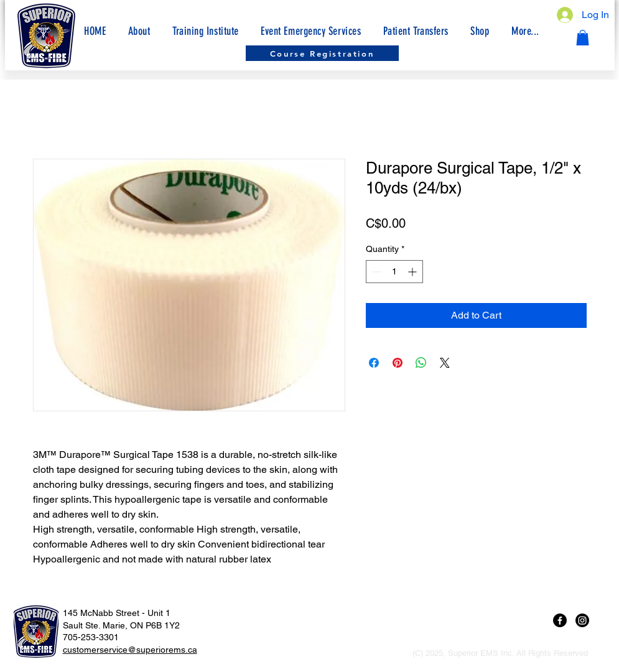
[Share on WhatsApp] (421, 363)
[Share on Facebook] (374, 363)
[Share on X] (445, 363)
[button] (525, 31)
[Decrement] (375, 272)
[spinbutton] (394, 272)
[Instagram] (582, 620)
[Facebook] (560, 620)
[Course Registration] (322, 53)
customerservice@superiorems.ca (130, 650)
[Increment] (413, 272)
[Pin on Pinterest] (398, 363)
